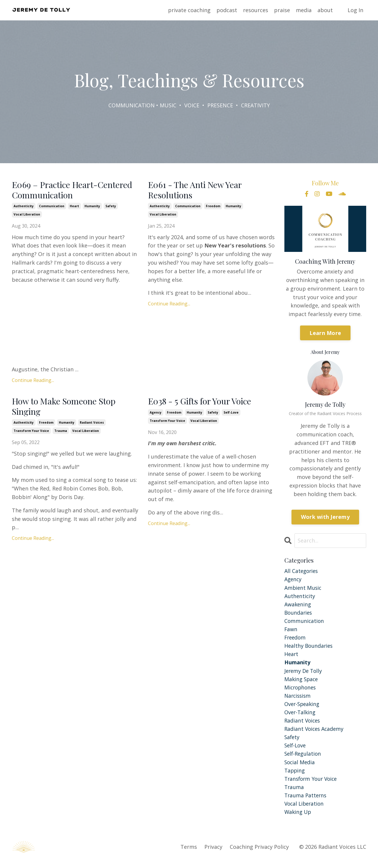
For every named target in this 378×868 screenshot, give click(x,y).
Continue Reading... (33, 381)
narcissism (298, 699)
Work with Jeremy (325, 517)
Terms (189, 853)
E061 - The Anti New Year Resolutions (197, 190)
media (304, 10)
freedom (213, 207)
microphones (301, 690)
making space (302, 682)
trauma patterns (306, 801)
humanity (92, 207)
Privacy (213, 853)
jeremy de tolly (304, 673)
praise (282, 10)
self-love (231, 414)
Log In (355, 10)
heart (74, 207)
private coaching (189, 10)
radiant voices (92, 425)
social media (300, 767)
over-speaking (303, 707)
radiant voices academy (315, 733)
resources (256, 10)
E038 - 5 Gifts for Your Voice (202, 402)
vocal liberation (27, 215)
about (325, 10)
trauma (61, 433)
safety (111, 207)
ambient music (303, 588)
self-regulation (304, 758)
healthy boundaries (309, 648)
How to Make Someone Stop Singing (66, 408)
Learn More (325, 333)
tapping (295, 775)
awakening (298, 605)
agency (156, 414)
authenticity (24, 207)
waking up (298, 818)
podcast (227, 10)
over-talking (301, 716)
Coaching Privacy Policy (259, 853)
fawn (291, 631)
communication (52, 207)
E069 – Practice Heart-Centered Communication (75, 190)
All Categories (302, 571)
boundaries (299, 614)
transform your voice (31, 433)
